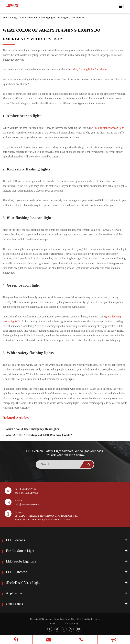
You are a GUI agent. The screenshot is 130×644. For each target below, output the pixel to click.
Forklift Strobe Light (20, 551)
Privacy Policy (71, 623)
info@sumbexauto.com (27, 504)
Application (14, 593)
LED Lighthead (17, 572)
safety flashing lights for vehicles (90, 69)
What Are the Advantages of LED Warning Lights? (39, 435)
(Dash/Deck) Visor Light (23, 583)
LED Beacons (15, 540)
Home (6, 18)
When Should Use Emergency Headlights (32, 429)
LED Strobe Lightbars (21, 561)
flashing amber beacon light (109, 128)
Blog (14, 18)
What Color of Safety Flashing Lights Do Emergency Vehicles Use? (52, 18)
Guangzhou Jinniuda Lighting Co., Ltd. (61, 619)
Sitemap (52, 623)
